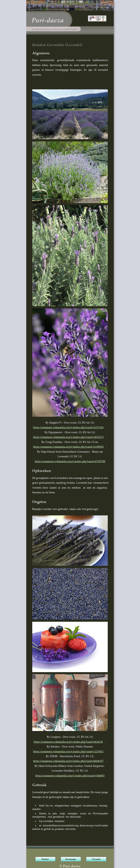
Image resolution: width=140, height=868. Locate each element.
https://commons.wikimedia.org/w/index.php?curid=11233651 (68, 751)
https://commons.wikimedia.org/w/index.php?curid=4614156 (68, 742)
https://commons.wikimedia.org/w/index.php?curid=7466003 (70, 775)
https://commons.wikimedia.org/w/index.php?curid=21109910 (68, 447)
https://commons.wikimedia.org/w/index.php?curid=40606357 (68, 761)
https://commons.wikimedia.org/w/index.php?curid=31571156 (68, 427)
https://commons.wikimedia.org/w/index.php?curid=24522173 (68, 437)
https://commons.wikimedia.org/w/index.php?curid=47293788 (70, 461)
